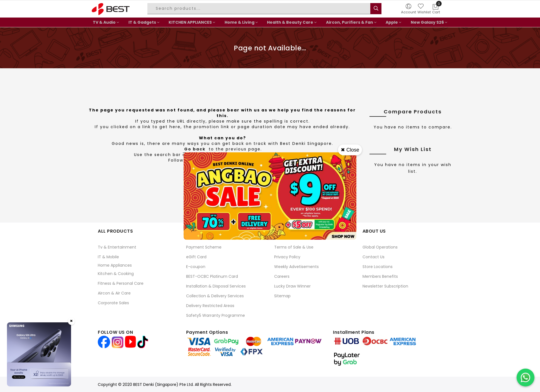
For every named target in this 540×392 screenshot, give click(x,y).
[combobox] (260, 9)
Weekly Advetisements (296, 267)
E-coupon (196, 267)
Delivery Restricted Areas (210, 306)
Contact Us (374, 257)
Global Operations (380, 247)
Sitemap (282, 296)
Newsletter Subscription (385, 286)
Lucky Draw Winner (292, 286)
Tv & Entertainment (117, 247)
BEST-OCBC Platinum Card (212, 276)
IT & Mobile (108, 257)
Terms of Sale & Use (294, 247)
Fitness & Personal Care (121, 283)
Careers (282, 276)
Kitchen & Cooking (116, 274)
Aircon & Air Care (114, 293)
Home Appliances (115, 265)
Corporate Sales (113, 303)
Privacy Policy (287, 257)
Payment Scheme (204, 247)
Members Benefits (380, 276)
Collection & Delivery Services (215, 296)
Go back (195, 149)
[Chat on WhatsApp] (526, 378)
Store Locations (378, 267)
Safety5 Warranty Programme (216, 315)
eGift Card (196, 257)
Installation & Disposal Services (216, 286)
